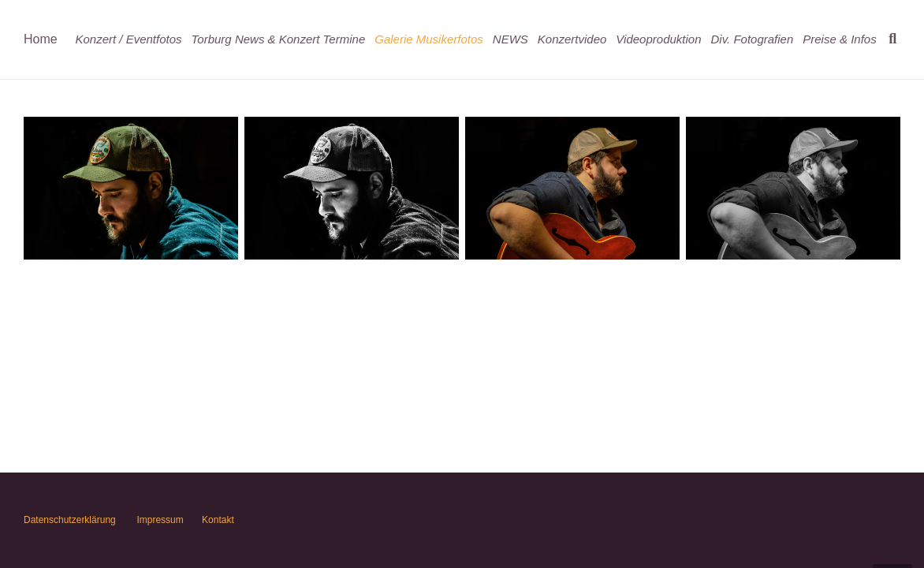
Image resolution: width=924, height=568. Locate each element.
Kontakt (217, 520)
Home (41, 39)
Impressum (160, 520)
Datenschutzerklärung (70, 520)
